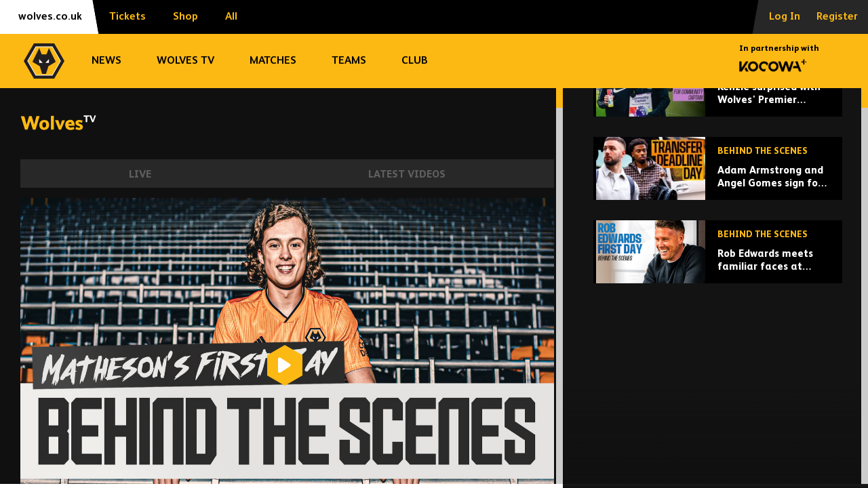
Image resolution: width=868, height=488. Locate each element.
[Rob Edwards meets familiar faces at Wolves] (718, 345)
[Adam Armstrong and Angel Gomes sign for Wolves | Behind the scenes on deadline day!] (718, 262)
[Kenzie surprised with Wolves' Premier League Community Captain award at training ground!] (718, 179)
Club (415, 61)
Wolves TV (185, 61)
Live (140, 175)
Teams (349, 61)
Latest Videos (407, 175)
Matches (273, 61)
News (106, 61)
